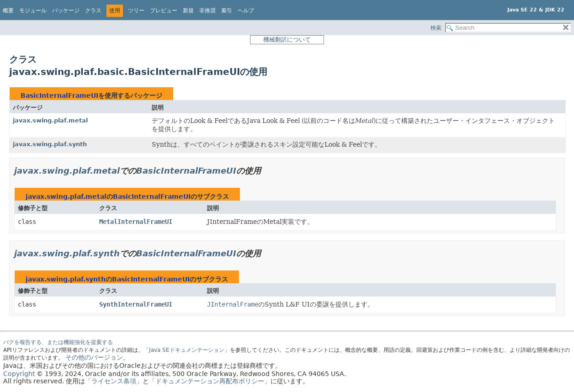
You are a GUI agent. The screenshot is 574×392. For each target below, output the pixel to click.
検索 (436, 28)
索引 (227, 11)
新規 (188, 11)
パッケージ (66, 11)
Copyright (19, 374)
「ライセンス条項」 (114, 381)
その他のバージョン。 (97, 357)
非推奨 (207, 11)
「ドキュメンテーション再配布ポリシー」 (210, 381)
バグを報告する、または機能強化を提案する (58, 342)
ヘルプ (246, 11)
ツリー (136, 11)
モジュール (33, 11)
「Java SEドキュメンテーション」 (187, 350)
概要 (8, 11)
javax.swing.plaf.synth (50, 144)
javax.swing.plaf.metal (50, 120)
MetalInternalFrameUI (136, 222)
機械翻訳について (287, 40)
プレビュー (164, 11)
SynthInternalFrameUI (136, 304)
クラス (93, 11)
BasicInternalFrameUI (59, 95)
